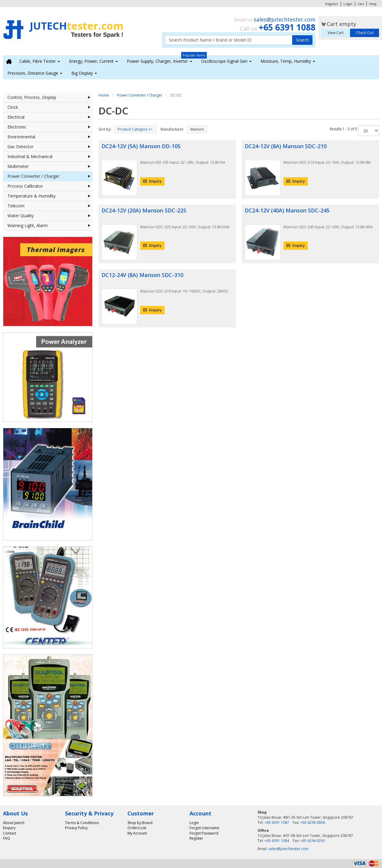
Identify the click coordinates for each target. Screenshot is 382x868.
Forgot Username (204, 828)
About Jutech (14, 823)
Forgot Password (204, 833)
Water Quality (50, 216)
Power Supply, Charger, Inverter (160, 61)
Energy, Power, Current (93, 61)
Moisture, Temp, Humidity (288, 61)
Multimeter (50, 166)
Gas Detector (50, 147)
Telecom (50, 206)
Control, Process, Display (50, 97)
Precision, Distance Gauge (35, 73)
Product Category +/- (135, 129)
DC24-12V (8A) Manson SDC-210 (286, 146)
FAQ (7, 838)
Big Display (84, 73)
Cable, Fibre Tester (40, 61)
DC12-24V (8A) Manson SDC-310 (142, 275)
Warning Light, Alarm (50, 226)
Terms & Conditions (82, 823)
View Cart (336, 33)
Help (373, 4)
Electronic (50, 127)
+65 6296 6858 (313, 822)
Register (332, 4)
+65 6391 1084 (277, 841)
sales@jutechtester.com (285, 19)
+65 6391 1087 (277, 822)
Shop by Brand (140, 823)
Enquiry (152, 181)
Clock (50, 107)
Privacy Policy (76, 828)
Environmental (50, 137)
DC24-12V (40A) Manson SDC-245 (287, 210)
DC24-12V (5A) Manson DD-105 (141, 146)
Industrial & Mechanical (50, 157)
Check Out (365, 33)
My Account (137, 833)
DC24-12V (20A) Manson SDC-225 (144, 210)
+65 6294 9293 (313, 841)
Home (104, 95)
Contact (10, 833)
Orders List (137, 828)
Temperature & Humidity (50, 196)
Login (348, 4)
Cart (361, 4)
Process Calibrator (50, 186)
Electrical (50, 117)
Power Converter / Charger (50, 176)
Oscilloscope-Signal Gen (226, 61)
